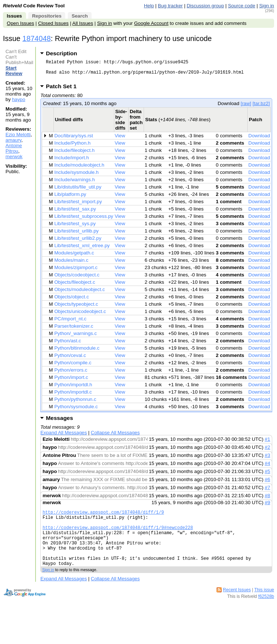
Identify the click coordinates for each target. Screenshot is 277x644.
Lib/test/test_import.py (78, 206)
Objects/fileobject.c (75, 286)
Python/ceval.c (70, 360)
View (120, 140)
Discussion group (206, 6)
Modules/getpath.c (74, 257)
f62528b (266, 613)
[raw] (246, 108)
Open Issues (21, 23)
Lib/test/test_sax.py (75, 213)
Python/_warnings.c (75, 338)
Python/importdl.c (73, 396)
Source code (241, 6)
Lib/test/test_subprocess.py (84, 221)
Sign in (267, 6)
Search (80, 16)
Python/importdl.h (73, 389)
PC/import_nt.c (70, 323)
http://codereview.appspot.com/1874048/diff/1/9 (103, 518)
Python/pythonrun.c (75, 404)
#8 (268, 500)
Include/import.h (71, 162)
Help (149, 6)
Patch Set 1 (64, 91)
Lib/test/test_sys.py (75, 228)
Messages (59, 422)
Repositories (47, 16)
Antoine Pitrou (14, 148)
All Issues (83, 23)
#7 (268, 492)
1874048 (37, 38)
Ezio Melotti (18, 135)
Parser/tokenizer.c (74, 330)
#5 (268, 476)
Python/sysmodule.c (76, 411)
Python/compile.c (73, 367)
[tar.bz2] (261, 108)
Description (61, 53)
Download (259, 140)
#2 (268, 452)
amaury (13, 140)
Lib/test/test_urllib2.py (78, 243)
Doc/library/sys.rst (73, 140)
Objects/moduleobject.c (80, 294)
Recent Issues (237, 606)
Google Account (151, 23)
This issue (264, 606)
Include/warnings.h (75, 184)
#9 (268, 507)
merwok (14, 157)
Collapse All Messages (115, 437)
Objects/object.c (71, 301)
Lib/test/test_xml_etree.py (82, 250)
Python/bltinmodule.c (77, 352)
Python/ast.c (68, 345)
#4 (268, 468)
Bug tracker (170, 6)
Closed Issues (53, 23)
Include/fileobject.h (74, 155)
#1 (268, 444)
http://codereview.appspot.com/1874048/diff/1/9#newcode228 (118, 536)
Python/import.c (71, 382)
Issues (14, 16)
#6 (268, 484)
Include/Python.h (72, 147)
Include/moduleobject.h (79, 169)
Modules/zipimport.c (76, 272)
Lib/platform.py (70, 199)
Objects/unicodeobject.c (80, 316)
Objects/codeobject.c (77, 279)
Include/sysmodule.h (76, 177)
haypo (19, 99)
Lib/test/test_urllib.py (76, 235)
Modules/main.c (71, 265)
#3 (268, 460)
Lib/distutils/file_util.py (78, 191)
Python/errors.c (71, 374)
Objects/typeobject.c (76, 308)
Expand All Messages (64, 437)
